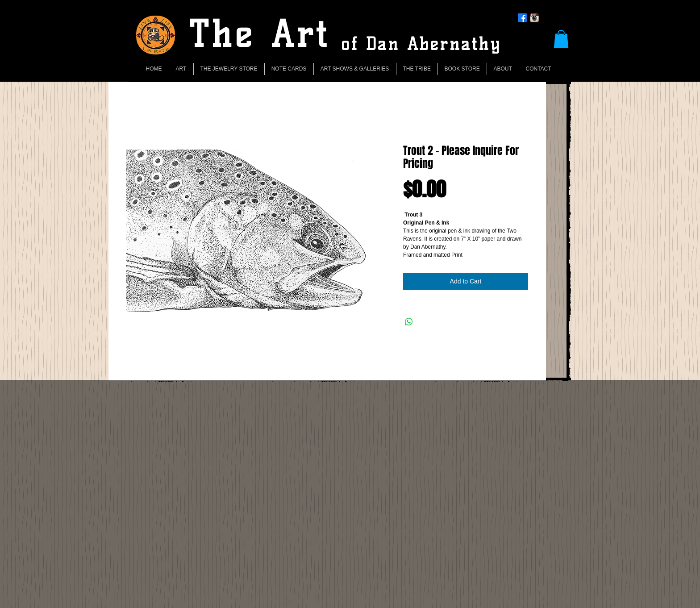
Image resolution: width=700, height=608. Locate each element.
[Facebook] (522, 18)
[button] (561, 39)
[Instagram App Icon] (534, 18)
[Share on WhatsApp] (409, 322)
